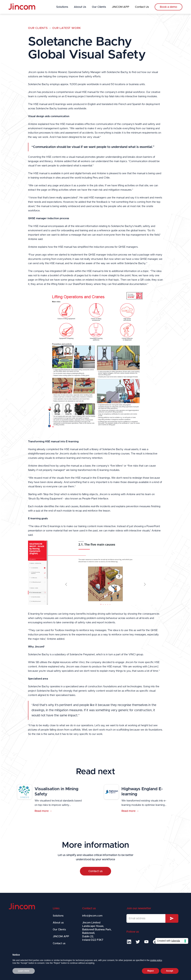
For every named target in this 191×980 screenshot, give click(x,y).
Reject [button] (151, 971)
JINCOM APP (120, 7)
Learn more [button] (24, 971)
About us (58, 923)
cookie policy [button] (156, 960)
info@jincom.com (92, 916)
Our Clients (99, 7)
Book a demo (169, 7)
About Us (80, 7)
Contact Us (142, 7)
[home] (22, 7)
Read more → (43, 811)
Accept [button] (170, 971)
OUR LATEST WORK (67, 28)
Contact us (96, 871)
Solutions (62, 7)
